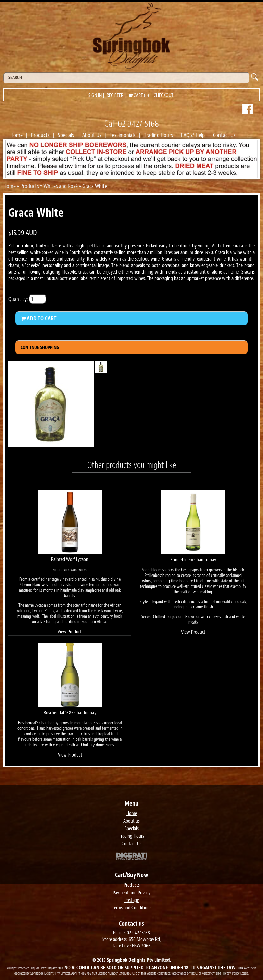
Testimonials (123, 135)
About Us (92, 135)
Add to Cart (39, 318)
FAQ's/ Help (193, 135)
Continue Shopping (40, 347)
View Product (70, 632)
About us (131, 821)
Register (115, 95)
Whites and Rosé (61, 186)
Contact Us (224, 135)
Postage (132, 900)
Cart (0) (139, 95)
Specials (66, 135)
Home (16, 135)
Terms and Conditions (132, 908)
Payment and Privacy (131, 893)
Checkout (164, 95)
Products (40, 135)
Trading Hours (158, 135)
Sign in (95, 95)
